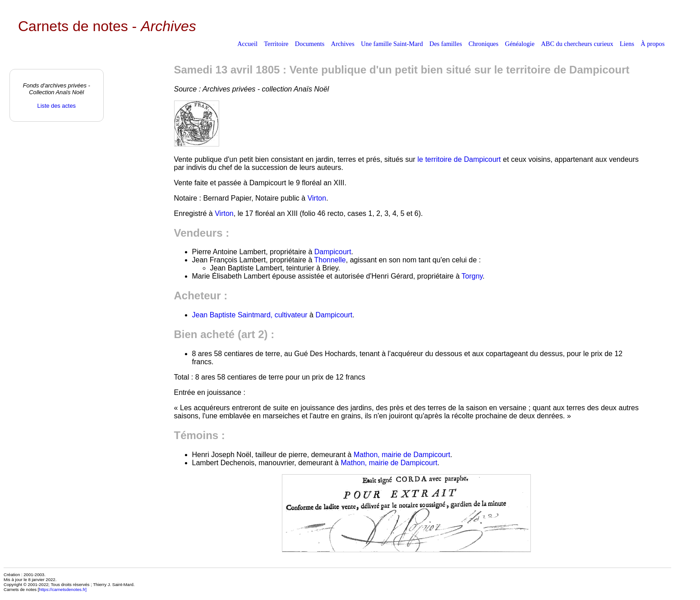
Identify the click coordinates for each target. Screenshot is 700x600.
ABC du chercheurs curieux (577, 44)
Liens (627, 44)
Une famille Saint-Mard (392, 44)
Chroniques (484, 44)
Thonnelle (330, 260)
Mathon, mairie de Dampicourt (402, 455)
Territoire (276, 44)
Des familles (446, 44)
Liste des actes (57, 106)
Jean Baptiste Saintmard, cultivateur (250, 315)
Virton (317, 198)
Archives (343, 44)
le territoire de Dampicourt (459, 159)
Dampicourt (333, 252)
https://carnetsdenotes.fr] (63, 589)
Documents (310, 44)
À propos (652, 44)
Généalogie (520, 44)
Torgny (472, 276)
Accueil (247, 44)
